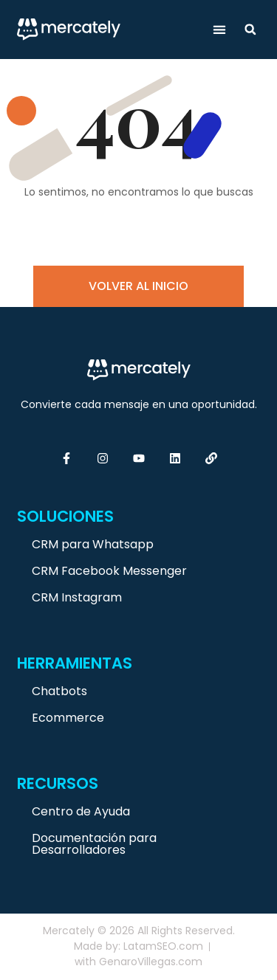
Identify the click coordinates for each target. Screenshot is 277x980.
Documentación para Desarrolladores (94, 844)
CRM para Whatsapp (93, 544)
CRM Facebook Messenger (109, 571)
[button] (220, 30)
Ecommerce (68, 718)
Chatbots (59, 691)
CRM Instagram (77, 597)
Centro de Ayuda (81, 811)
